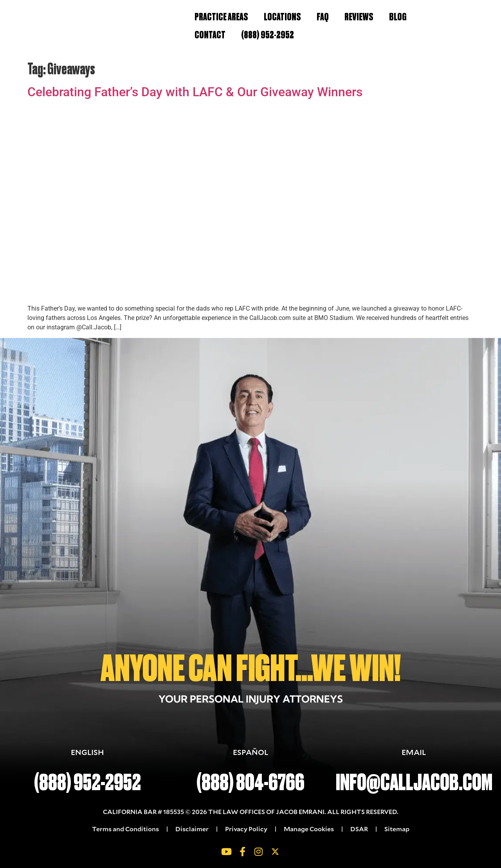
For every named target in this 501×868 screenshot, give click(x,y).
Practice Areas (221, 17)
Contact (210, 35)
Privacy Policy (246, 829)
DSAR (359, 829)
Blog (398, 17)
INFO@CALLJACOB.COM (414, 782)
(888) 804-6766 (250, 782)
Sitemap (397, 829)
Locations (282, 17)
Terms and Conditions (126, 829)
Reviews (359, 17)
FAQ (323, 17)
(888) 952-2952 (268, 35)
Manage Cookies (309, 829)
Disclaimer (192, 829)
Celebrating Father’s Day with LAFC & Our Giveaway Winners (195, 92)
